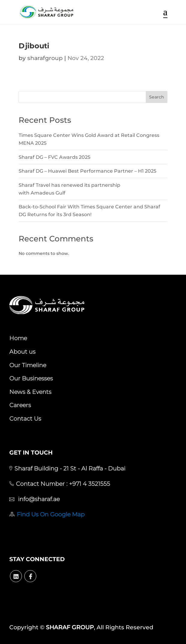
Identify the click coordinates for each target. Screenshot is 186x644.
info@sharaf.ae (38, 499)
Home (18, 338)
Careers (20, 405)
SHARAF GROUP (70, 627)
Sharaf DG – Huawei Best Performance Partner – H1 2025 (87, 171)
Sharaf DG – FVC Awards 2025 (54, 157)
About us (22, 352)
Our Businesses (31, 378)
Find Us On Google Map (51, 514)
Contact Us (25, 419)
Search (157, 97)
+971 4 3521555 (89, 484)
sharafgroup (45, 58)
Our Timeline (28, 365)
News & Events (30, 392)
